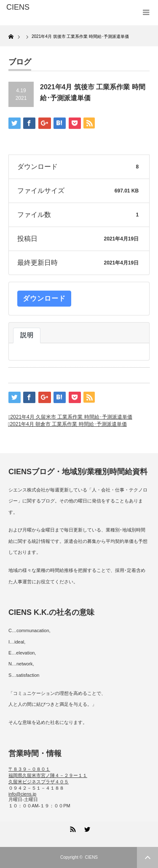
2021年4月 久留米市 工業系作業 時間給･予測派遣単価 (71, 417)
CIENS (91, 857)
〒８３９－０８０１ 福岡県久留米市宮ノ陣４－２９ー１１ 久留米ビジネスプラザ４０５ (48, 775)
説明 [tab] (27, 335)
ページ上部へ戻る (147, 857)
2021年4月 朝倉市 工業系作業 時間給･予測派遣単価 (68, 424)
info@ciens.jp (22, 794)
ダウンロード (44, 298)
